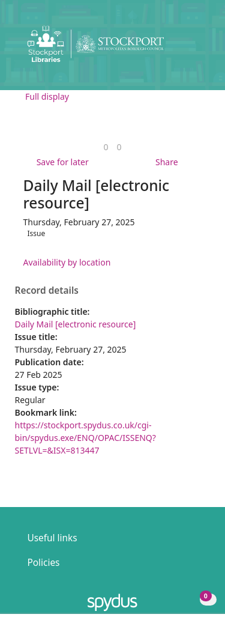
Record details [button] (47, 291)
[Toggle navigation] (198, 48)
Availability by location (67, 262)
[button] (183, 48)
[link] (106, 147)
